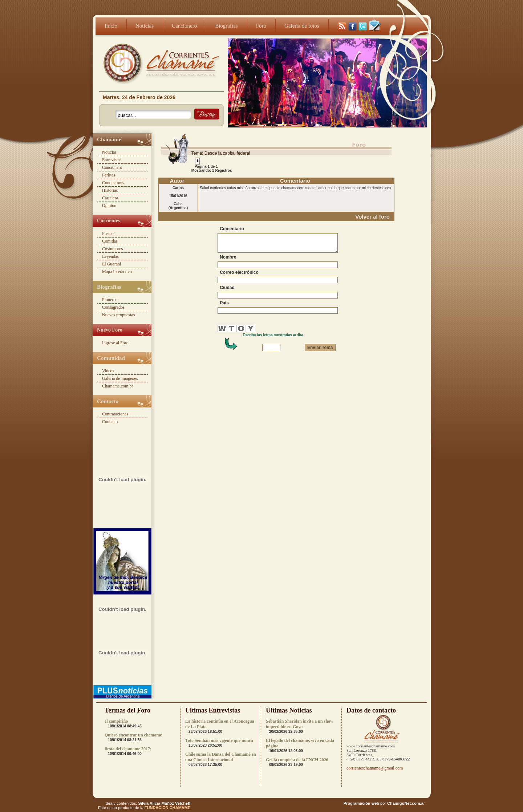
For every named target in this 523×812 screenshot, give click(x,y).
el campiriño (116, 721)
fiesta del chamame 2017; (128, 749)
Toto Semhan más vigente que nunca (219, 740)
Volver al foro (372, 217)
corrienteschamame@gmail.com (375, 768)
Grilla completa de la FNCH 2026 (297, 760)
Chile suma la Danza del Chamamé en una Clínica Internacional (221, 757)
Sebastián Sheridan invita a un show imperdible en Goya (300, 724)
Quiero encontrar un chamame (133, 735)
